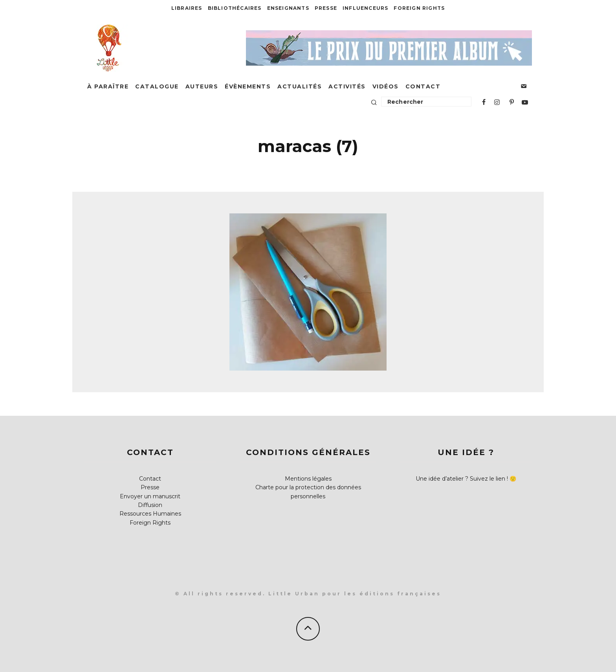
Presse (326, 8)
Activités (347, 86)
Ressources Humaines (150, 514)
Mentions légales (308, 479)
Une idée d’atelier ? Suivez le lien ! (462, 479)
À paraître (108, 86)
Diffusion (150, 505)
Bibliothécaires (235, 8)
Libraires (187, 8)
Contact (423, 86)
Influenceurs (365, 8)
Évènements (248, 86)
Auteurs (202, 86)
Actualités (300, 86)
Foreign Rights (419, 8)
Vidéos (386, 86)
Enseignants (288, 8)
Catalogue (157, 86)
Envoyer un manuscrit (150, 496)
